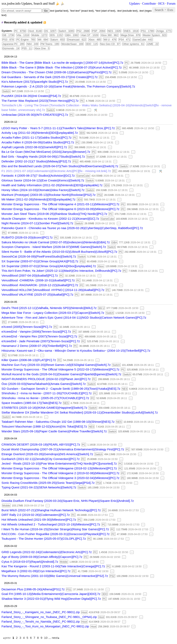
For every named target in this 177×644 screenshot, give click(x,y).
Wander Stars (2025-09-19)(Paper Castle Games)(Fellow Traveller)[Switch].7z (54, 431)
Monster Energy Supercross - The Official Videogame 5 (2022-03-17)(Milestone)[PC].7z (61, 369)
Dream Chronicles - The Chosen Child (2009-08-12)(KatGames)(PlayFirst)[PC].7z (57, 72)
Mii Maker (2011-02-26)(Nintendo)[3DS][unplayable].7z (39, 199)
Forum (171, 4)
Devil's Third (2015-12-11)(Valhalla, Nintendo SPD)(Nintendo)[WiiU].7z (49, 308)
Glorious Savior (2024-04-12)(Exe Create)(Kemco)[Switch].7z (43, 180)
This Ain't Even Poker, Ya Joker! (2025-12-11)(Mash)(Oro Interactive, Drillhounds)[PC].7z (61, 271)
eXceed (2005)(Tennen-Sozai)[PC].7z (27, 327)
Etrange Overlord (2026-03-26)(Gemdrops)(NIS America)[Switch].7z (47, 454)
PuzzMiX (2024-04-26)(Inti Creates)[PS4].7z (31, 96)
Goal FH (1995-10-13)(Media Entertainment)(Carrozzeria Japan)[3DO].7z (51, 594)
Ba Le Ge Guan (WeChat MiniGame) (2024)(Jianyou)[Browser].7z (46, 152)
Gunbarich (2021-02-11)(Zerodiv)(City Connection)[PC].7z (41, 459)
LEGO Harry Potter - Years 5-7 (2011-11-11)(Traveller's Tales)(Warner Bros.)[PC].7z (58, 128)
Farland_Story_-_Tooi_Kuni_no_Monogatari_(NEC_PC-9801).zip (45, 626)
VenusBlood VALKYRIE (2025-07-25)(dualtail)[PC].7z (38, 294)
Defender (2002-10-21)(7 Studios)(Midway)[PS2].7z (36, 161)
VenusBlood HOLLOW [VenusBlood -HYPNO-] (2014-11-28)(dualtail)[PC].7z (53, 290)
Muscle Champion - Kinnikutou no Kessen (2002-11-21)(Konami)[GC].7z (50, 219)
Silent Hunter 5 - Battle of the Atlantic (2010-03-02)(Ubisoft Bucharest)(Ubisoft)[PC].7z (59, 252)
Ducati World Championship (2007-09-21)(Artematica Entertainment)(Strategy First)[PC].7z (63, 449)
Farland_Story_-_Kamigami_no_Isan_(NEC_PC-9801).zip (41, 612)
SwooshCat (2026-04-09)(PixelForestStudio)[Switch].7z (39, 256)
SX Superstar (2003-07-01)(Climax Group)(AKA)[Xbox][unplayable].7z (49, 266)
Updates (135, 4)
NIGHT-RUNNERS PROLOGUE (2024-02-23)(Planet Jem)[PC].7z (46, 379)
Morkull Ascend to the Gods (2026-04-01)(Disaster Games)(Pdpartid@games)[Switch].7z (62, 374)
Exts (170, 10)
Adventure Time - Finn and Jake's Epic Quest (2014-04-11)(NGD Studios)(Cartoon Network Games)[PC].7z (74, 317)
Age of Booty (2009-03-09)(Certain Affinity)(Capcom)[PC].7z (42, 557)
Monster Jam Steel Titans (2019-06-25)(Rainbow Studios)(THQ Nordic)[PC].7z (55, 214)
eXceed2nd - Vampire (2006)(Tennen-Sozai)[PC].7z (36, 332)
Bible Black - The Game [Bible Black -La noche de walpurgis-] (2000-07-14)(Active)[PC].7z (63, 63)
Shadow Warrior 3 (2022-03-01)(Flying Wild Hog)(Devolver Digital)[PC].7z (51, 599)
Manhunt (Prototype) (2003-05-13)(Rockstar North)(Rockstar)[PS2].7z (49, 195)
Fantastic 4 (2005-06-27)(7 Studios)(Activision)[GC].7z (38, 176)
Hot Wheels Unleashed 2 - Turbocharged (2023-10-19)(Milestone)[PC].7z (51, 524)
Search (159, 10)
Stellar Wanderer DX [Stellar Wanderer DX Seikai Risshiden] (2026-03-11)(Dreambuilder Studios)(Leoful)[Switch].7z (80, 412)
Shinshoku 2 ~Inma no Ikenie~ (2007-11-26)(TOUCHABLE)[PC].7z (47, 393)
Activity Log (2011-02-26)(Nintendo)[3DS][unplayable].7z (40, 133)
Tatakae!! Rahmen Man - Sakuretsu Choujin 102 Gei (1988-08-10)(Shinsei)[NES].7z (58, 422)
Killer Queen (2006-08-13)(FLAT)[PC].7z (29, 360)
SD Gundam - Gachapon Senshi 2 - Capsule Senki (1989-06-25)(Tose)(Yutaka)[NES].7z (61, 389)
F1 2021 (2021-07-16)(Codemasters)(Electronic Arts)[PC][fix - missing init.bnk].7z (56, 171)
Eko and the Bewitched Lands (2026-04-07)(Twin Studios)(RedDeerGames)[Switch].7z (60, 166)
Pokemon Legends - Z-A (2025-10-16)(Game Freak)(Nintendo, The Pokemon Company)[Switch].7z (68, 86)
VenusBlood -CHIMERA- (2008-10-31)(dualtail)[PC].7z (38, 280)
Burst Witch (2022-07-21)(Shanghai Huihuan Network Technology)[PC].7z (51, 510)
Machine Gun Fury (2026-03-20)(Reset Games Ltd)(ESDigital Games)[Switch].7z (56, 365)
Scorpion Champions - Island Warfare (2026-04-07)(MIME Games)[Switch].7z (54, 247)
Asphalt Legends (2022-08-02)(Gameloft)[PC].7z (34, 147)
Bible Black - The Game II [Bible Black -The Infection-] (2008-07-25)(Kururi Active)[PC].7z (62, 67)
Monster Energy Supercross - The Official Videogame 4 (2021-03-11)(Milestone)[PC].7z (61, 204)
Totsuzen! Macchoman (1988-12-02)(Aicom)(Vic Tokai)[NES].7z (44, 426)
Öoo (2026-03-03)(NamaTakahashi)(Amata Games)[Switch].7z (44, 384)
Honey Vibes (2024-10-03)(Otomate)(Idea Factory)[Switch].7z (43, 190)
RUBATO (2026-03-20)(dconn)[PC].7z (27, 237)
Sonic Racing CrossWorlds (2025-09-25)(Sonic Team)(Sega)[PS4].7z (48, 483)
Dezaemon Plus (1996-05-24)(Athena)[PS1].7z (33, 589)
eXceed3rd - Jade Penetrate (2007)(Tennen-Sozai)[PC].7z (41, 341)
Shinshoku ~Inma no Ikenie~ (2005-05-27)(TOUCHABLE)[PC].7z (45, 398)
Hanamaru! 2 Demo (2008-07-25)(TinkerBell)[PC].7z (37, 346)
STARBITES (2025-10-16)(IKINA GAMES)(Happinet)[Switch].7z (45, 408)
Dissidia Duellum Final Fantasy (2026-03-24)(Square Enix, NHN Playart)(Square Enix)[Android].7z (68, 501)
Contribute (149, 4)
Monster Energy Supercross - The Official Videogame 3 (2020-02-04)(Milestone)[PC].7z (61, 478)
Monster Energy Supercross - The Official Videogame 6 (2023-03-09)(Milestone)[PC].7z (61, 209)
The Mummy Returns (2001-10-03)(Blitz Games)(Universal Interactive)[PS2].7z (55, 576)
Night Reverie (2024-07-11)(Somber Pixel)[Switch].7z (37, 223)
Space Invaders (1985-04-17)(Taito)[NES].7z (32, 403)
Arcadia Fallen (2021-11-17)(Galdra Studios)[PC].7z (37, 137)
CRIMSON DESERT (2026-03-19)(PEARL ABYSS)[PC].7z (41, 444)
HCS (161, 4)
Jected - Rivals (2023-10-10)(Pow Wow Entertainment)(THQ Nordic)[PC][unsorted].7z (59, 463)
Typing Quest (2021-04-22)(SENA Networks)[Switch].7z (39, 487)
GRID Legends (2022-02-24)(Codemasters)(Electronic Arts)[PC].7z (47, 552)
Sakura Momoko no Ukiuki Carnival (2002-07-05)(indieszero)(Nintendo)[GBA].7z (56, 242)
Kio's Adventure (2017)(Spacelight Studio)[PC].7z (35, 82)
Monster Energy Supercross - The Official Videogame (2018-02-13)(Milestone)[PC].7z (59, 468)
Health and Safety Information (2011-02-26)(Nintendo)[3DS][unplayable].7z (52, 185)
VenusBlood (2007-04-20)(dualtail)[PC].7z (30, 275)
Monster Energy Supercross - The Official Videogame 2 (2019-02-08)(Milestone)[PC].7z (61, 473)
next (55, 638)
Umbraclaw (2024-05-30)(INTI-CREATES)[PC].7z (35, 115)
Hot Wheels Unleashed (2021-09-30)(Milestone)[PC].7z (39, 520)
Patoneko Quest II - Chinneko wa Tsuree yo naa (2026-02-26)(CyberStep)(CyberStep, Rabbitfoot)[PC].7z (72, 228)
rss (45, 23)
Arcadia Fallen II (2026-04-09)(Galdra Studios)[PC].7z (38, 142)
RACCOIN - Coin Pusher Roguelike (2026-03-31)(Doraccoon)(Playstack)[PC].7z (56, 534)
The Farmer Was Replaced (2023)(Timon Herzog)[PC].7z (40, 101)
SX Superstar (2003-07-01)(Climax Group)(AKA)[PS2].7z (40, 261)
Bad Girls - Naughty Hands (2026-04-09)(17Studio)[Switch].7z (43, 156)
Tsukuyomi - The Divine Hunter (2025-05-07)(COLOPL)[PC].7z (44, 539)
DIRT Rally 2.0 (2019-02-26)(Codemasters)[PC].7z (36, 515)
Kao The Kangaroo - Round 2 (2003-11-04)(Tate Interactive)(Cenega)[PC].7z (53, 566)
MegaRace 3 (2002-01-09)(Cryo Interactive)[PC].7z (36, 571)
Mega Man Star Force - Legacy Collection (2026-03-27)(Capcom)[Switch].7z (53, 313)
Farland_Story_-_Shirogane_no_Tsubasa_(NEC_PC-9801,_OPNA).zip (49, 617)
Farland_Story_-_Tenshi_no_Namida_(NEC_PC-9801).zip (41, 621)
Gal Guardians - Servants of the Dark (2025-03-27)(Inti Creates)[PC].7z (50, 77)
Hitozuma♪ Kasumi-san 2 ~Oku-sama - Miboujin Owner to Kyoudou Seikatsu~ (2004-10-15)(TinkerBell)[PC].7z (76, 351)
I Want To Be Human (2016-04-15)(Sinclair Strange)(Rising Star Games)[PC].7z (55, 529)
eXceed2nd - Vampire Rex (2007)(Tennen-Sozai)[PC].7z (39, 336)
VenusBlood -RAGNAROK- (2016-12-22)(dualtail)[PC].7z (40, 285)
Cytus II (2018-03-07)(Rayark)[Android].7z (30, 562)
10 (46, 638)
